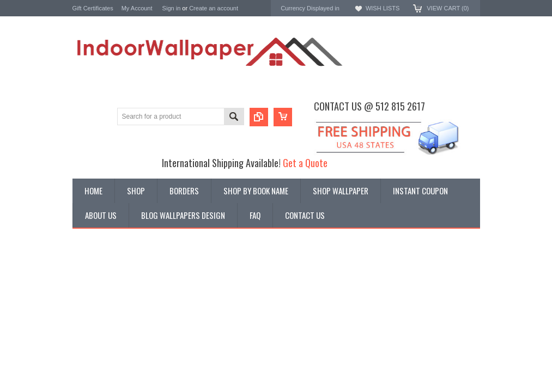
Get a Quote (305, 163)
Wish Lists (383, 8)
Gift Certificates (93, 8)
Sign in (172, 8)
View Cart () (448, 8)
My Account (137, 8)
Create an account (214, 8)
